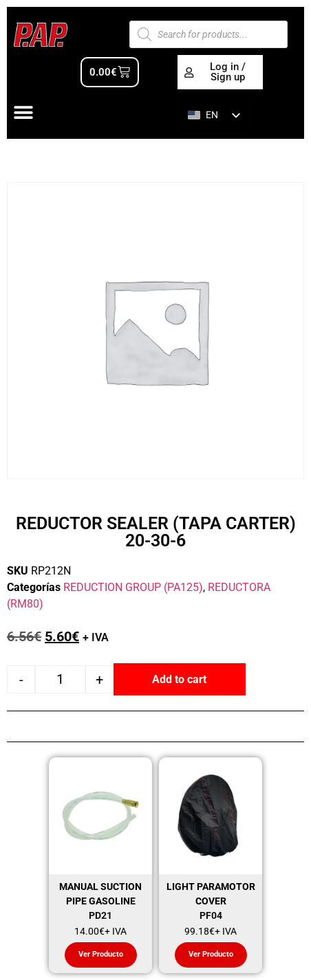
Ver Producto (101, 954)
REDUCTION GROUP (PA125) (133, 587)
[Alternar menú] (23, 113)
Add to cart (179, 679)
